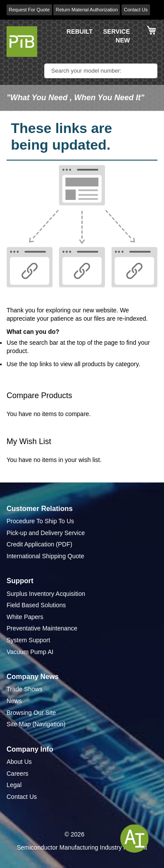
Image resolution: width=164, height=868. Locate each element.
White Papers (25, 617)
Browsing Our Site (31, 713)
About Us (19, 762)
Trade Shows (24, 689)
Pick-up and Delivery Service (46, 533)
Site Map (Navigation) (36, 724)
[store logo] (22, 42)
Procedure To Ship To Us (40, 521)
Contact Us (136, 10)
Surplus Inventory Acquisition (46, 594)
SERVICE (117, 31)
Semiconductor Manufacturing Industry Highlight (82, 847)
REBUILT (80, 31)
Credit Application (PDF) (39, 544)
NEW (123, 40)
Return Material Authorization (87, 10)
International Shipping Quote (45, 556)
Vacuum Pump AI (30, 652)
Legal (14, 785)
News (14, 701)
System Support (28, 640)
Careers (17, 773)
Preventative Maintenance (42, 628)
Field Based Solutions (36, 605)
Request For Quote (29, 10)
